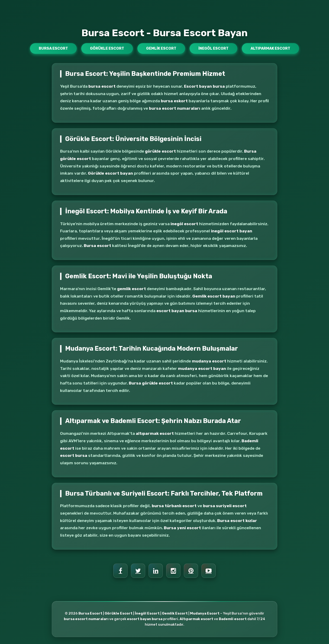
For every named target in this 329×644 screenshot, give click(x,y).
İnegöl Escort (213, 48)
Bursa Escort (53, 48)
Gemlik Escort (161, 48)
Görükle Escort (107, 48)
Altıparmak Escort (270, 48)
